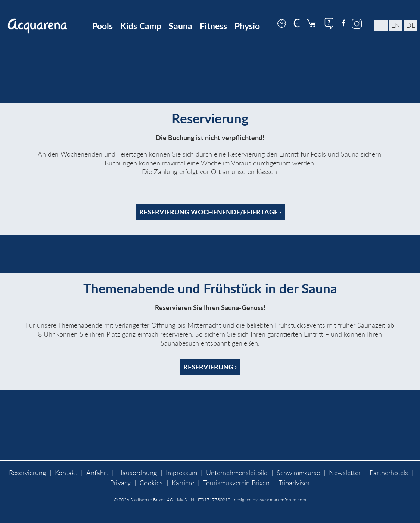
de (411, 25)
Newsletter (345, 473)
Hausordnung (137, 473)
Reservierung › (210, 367)
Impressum (181, 473)
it (381, 25)
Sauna (181, 26)
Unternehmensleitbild (237, 473)
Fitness (213, 26)
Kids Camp (141, 26)
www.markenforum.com (282, 500)
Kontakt (66, 473)
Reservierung (27, 473)
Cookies (151, 483)
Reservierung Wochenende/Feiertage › (210, 212)
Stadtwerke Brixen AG (152, 500)
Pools (102, 26)
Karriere (183, 483)
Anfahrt (97, 473)
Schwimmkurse (298, 473)
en (396, 25)
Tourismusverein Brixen (236, 483)
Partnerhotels (389, 473)
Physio (247, 26)
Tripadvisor (294, 483)
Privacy (120, 483)
